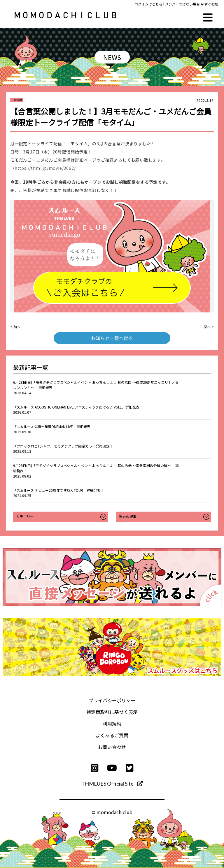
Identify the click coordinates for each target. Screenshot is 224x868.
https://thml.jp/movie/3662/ (45, 168)
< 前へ (15, 327)
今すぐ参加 (209, 4)
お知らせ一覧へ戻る (112, 338)
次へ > (209, 327)
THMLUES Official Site (112, 784)
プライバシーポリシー (112, 700)
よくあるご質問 (112, 735)
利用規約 (112, 724)
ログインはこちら (148, 4)
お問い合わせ (112, 747)
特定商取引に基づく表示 (112, 712)
